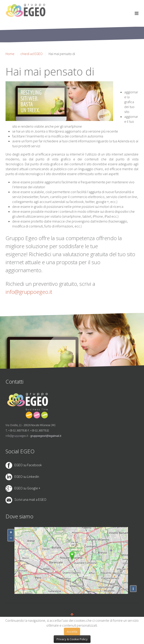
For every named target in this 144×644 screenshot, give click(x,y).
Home (10, 54)
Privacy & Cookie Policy (72, 639)
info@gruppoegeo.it (29, 292)
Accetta (72, 632)
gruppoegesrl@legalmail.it (46, 436)
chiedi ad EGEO (32, 54)
